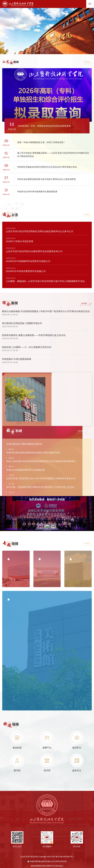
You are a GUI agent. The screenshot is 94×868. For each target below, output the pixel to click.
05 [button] (57, 51)
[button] (7, 132)
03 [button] (47, 53)
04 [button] (52, 50)
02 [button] (42, 50)
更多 (65, 535)
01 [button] (36, 50)
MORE (86, 62)
